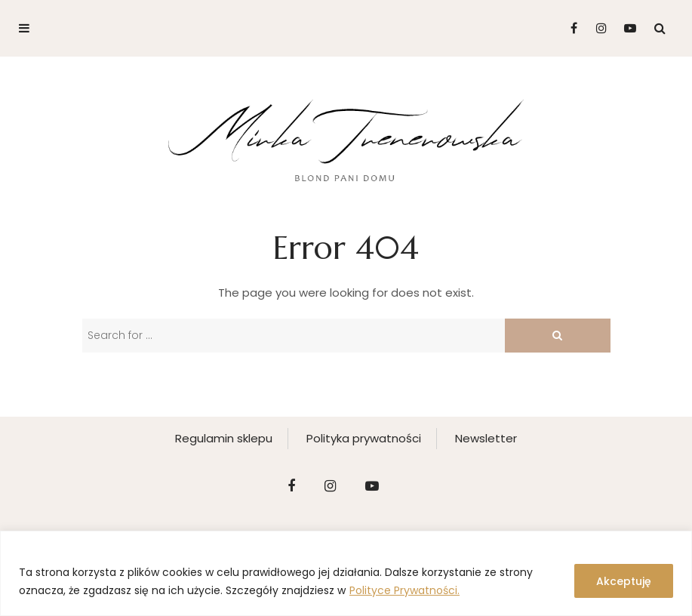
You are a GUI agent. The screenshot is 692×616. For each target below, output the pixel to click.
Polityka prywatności (364, 438)
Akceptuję (624, 581)
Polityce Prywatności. (404, 590)
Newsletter (486, 438)
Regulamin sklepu (224, 438)
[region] (346, 573)
